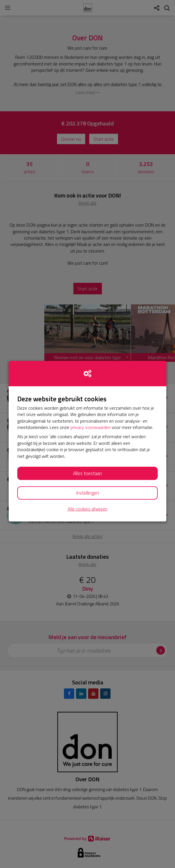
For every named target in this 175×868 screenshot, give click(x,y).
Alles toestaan (87, 473)
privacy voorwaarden (91, 427)
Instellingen (87, 493)
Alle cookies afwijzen (87, 509)
